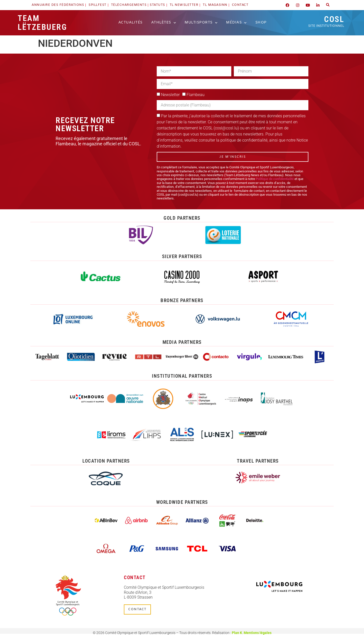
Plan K (237, 633)
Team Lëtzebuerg (42, 23)
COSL (326, 21)
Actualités (130, 23)
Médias (236, 23)
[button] (328, 5)
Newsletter (170, 95)
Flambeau (196, 95)
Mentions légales (258, 633)
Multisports (201, 23)
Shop (261, 23)
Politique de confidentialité (275, 179)
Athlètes (164, 23)
